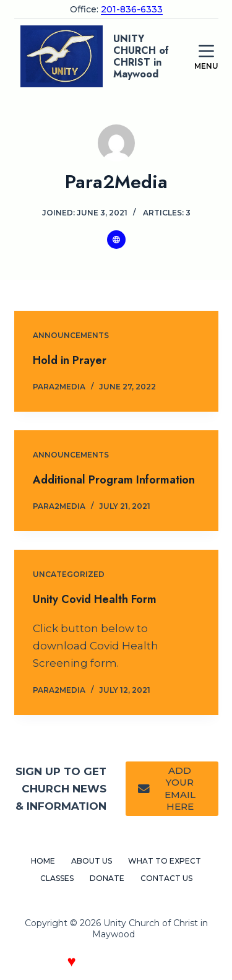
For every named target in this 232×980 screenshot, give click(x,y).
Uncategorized (69, 574)
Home (43, 861)
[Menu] (206, 57)
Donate (107, 878)
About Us (92, 861)
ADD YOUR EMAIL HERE (167, 789)
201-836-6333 (132, 9)
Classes (57, 878)
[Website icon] (116, 240)
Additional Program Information (114, 480)
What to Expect (165, 861)
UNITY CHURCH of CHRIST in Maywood (141, 57)
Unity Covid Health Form (95, 599)
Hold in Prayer (70, 360)
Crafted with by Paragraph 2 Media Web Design (116, 964)
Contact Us (166, 878)
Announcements (71, 335)
